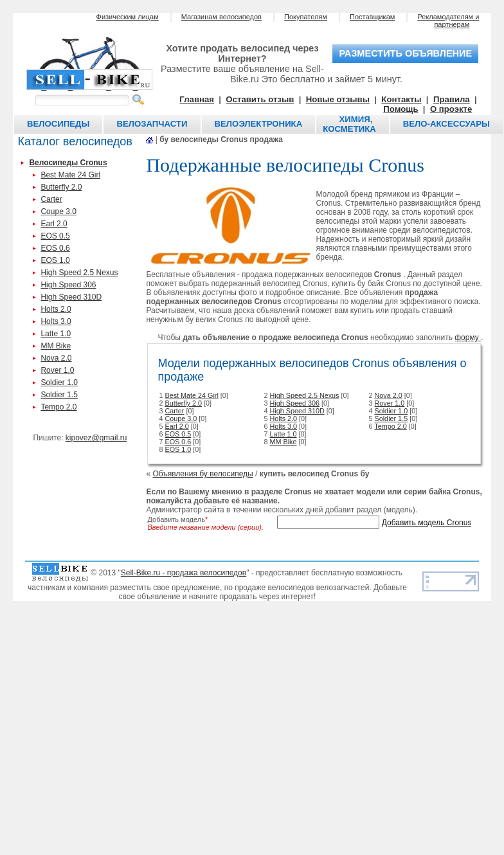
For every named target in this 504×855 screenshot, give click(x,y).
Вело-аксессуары (446, 124)
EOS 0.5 (55, 236)
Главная (197, 99)
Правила (452, 99)
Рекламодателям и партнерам (448, 21)
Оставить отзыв (260, 99)
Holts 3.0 (56, 321)
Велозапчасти (152, 124)
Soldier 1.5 (59, 395)
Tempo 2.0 (59, 407)
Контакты (401, 99)
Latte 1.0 (56, 334)
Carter (51, 199)
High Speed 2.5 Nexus (79, 273)
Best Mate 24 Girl (70, 175)
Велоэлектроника (259, 124)
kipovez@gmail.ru (96, 438)
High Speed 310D (71, 297)
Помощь (401, 109)
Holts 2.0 (56, 309)
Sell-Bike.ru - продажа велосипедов (184, 573)
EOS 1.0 (55, 260)
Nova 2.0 (56, 358)
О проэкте (451, 109)
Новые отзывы (338, 99)
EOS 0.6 (55, 248)
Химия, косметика (349, 124)
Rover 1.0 (57, 370)
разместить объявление (405, 53)
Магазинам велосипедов (221, 17)
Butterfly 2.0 (61, 187)
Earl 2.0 (54, 224)
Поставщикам (372, 17)
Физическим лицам (128, 17)
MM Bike (56, 346)
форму (468, 337)
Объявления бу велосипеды (203, 474)
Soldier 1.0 (59, 382)
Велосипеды (58, 124)
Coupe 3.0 (58, 212)
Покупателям (306, 17)
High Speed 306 (68, 285)
